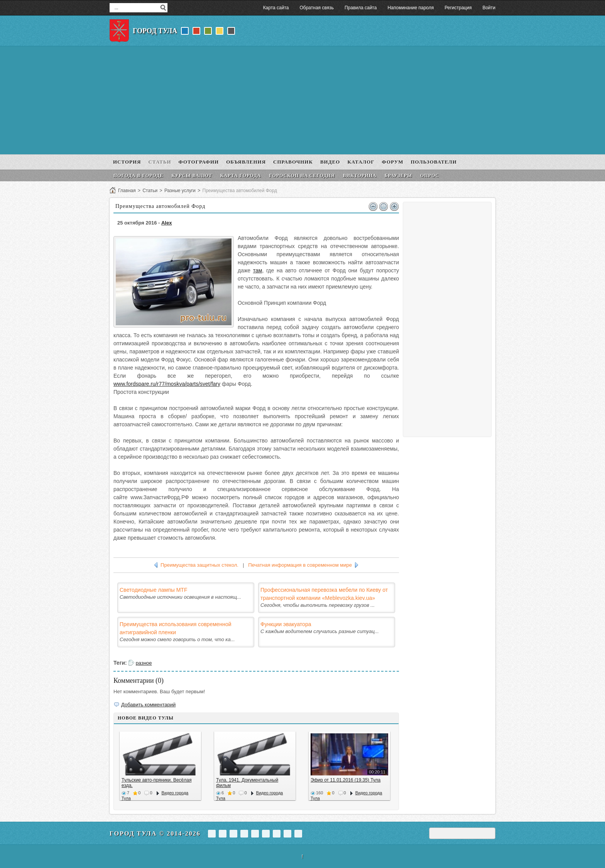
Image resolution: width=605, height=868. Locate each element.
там (258, 270)
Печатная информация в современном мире (300, 565)
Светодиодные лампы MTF (153, 590)
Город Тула (155, 31)
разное (144, 663)
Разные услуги (180, 191)
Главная (127, 191)
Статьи (150, 191)
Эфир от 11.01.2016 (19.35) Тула (346, 780)
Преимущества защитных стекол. (199, 565)
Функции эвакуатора (286, 624)
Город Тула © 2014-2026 (155, 833)
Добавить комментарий (148, 705)
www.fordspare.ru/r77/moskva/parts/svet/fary (167, 384)
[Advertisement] (302, 100)
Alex (166, 223)
